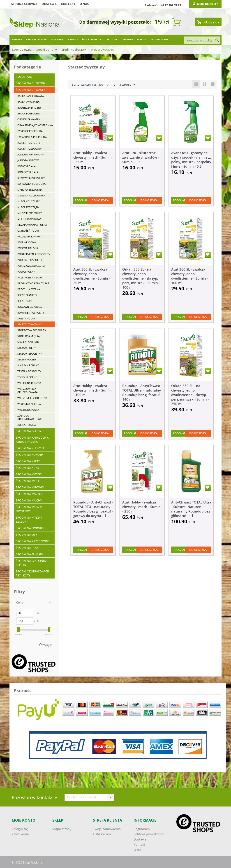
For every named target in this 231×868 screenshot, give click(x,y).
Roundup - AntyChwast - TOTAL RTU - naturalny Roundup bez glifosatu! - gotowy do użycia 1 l (93, 509)
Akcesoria (57, 39)
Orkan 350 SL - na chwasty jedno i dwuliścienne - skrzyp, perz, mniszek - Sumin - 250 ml (190, 395)
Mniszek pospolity (30, 213)
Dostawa (49, 4)
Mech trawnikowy (29, 219)
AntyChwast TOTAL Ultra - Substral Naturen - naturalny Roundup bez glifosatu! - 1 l (191, 509)
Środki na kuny (28, 468)
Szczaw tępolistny (30, 354)
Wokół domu (160, 39)
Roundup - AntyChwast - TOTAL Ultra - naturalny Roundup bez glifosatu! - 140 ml (142, 392)
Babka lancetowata (31, 96)
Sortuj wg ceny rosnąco (91, 85)
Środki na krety (28, 461)
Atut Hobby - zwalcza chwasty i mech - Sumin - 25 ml (92, 157)
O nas (84, 4)
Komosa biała (27, 166)
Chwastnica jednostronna (35, 125)
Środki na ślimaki (29, 554)
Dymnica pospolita (30, 131)
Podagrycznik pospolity (34, 254)
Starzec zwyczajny (29, 324)
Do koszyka (100, 200)
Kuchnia (128, 39)
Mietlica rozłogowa (31, 195)
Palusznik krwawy (30, 236)
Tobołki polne (27, 377)
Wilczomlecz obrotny (32, 398)
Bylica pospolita (29, 113)
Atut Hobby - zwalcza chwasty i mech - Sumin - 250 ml (141, 507)
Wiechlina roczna (29, 383)
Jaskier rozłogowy (30, 149)
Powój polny (26, 272)
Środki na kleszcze (30, 448)
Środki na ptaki (28, 548)
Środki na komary (30, 455)
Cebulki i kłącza (36, 39)
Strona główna (24, 4)
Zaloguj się (20, 829)
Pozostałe (24, 77)
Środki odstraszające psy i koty (32, 573)
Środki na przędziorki (33, 541)
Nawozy (73, 39)
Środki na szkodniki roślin (31, 563)
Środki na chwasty (74, 50)
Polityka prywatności (149, 834)
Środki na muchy (29, 500)
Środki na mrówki (30, 487)
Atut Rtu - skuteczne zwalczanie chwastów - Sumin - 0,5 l (141, 157)
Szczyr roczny (27, 359)
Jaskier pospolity (29, 143)
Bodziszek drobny (29, 108)
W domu (142, 39)
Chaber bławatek (29, 119)
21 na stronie (124, 85)
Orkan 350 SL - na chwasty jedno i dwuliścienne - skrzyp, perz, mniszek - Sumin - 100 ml (141, 278)
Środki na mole (28, 481)
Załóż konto (20, 834)
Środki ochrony (92, 39)
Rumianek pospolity (31, 313)
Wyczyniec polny (28, 410)
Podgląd (81, 200)
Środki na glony (29, 431)
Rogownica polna (30, 307)
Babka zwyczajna (28, 102)
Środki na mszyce (29, 494)
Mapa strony (62, 829)
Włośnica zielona (29, 404)
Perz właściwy (27, 242)
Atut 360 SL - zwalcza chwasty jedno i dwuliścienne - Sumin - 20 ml (92, 276)
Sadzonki (113, 39)
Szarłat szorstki (28, 342)
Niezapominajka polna (32, 225)
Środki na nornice (30, 528)
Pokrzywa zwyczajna (31, 266)
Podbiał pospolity (30, 260)
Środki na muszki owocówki (29, 509)
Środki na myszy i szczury (29, 519)
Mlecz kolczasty (28, 201)
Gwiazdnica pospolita (32, 137)
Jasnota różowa (28, 160)
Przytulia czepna (29, 289)
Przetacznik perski (30, 277)
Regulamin (142, 829)
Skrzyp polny (26, 318)
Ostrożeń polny (28, 231)
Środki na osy (26, 535)
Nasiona (17, 39)
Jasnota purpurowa (31, 154)
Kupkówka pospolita (31, 184)
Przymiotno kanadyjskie (33, 283)
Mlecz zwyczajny (28, 207)
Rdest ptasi (25, 301)
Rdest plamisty (27, 295)
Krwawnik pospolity (31, 178)
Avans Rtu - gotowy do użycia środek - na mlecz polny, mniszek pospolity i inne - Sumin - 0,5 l (191, 159)
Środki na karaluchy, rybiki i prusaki (32, 440)
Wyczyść (47, 645)
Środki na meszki (29, 474)
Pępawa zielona (28, 248)
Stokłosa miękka (29, 336)
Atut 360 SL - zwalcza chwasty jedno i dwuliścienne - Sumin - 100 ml (190, 276)
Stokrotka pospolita (32, 330)
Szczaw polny (27, 348)
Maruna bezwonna (30, 190)
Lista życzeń (102, 834)
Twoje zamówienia (107, 829)
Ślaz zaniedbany (28, 365)
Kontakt (68, 4)
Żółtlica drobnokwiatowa (29, 417)
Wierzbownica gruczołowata (28, 390)
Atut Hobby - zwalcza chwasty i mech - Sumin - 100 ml (92, 390)
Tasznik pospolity (29, 371)
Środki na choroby (31, 83)
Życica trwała (27, 425)
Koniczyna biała (28, 172)
